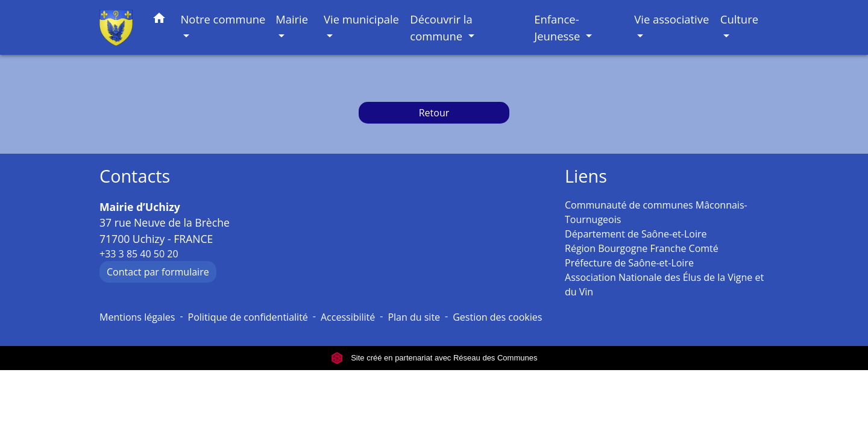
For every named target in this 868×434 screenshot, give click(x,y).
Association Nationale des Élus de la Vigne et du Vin (664, 285)
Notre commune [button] (223, 19)
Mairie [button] (292, 19)
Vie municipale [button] (361, 19)
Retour (434, 113)
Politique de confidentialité (248, 317)
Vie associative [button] (671, 19)
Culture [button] (739, 19)
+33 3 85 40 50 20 (139, 254)
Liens (586, 176)
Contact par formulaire (158, 272)
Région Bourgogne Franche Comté (642, 248)
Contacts (135, 176)
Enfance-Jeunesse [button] (558, 27)
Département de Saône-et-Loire (636, 234)
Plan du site (414, 317)
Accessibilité (348, 317)
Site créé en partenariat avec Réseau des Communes (434, 358)
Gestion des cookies (497, 317)
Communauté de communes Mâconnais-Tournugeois (656, 212)
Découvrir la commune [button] (441, 27)
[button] (159, 20)
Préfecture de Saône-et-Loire (629, 263)
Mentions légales (137, 317)
